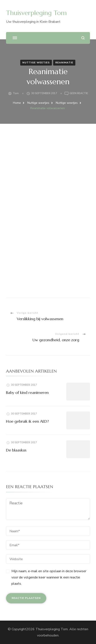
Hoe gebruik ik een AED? (27, 421)
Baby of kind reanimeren (27, 392)
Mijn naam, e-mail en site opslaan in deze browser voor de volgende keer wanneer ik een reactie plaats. (49, 577)
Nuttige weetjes (36, 63)
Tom (16, 93)
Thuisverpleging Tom (36, 13)
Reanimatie (64, 63)
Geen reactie (79, 93)
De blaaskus (16, 450)
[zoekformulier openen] (83, 38)
